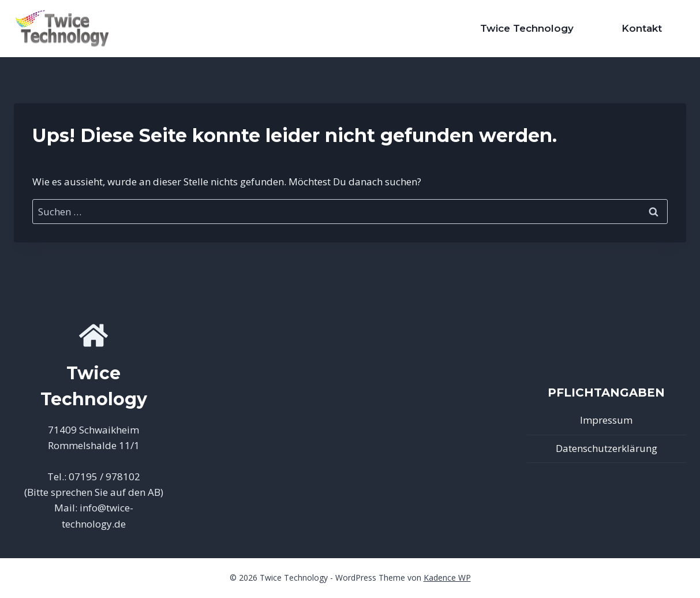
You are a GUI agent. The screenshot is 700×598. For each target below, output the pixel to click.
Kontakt (642, 28)
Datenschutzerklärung (607, 448)
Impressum (606, 420)
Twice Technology (527, 28)
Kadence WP (447, 578)
